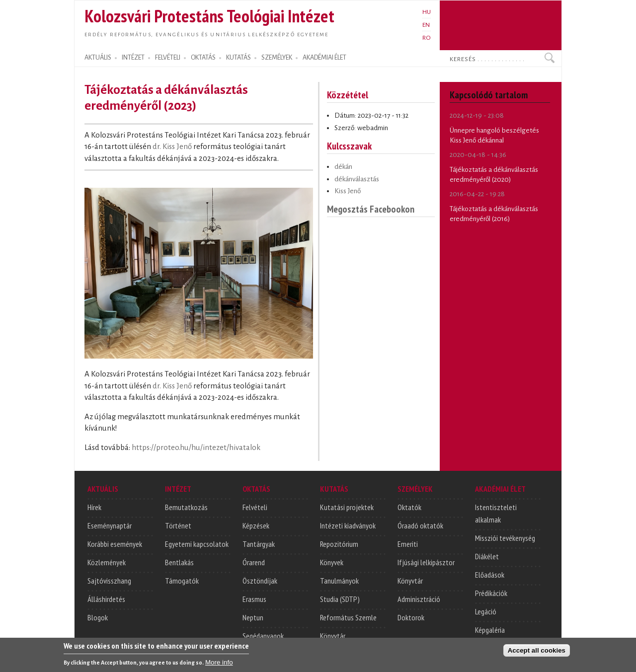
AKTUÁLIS (98, 58)
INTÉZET (133, 58)
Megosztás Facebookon (371, 209)
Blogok (98, 617)
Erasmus (254, 599)
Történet (178, 525)
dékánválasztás (357, 179)
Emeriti (408, 544)
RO (427, 38)
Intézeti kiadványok (348, 525)
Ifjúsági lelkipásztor (426, 562)
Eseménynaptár (110, 525)
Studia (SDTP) (340, 599)
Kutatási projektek (347, 507)
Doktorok (411, 617)
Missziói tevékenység (505, 538)
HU (427, 12)
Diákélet (487, 556)
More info (219, 663)
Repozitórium (339, 544)
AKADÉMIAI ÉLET (324, 58)
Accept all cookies (537, 651)
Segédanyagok (263, 636)
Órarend (254, 562)
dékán (343, 167)
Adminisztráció (419, 599)
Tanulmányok (339, 581)
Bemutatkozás (186, 507)
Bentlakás (179, 562)
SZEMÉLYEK (277, 58)
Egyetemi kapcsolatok (197, 544)
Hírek (94, 507)
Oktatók (409, 507)
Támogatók (182, 581)
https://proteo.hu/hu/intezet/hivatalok (196, 448)
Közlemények (107, 562)
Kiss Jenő (348, 191)
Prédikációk (491, 593)
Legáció (486, 611)
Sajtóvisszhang (109, 581)
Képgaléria (490, 630)
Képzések (256, 525)
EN (426, 25)
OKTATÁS (203, 58)
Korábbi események (115, 544)
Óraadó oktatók (420, 525)
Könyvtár (333, 636)
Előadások (490, 575)
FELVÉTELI (168, 58)
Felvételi (255, 507)
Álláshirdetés (106, 599)
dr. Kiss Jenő (172, 147)
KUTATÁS (238, 58)
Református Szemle (348, 617)
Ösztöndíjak (260, 581)
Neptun (253, 617)
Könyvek (332, 562)
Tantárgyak (259, 544)
